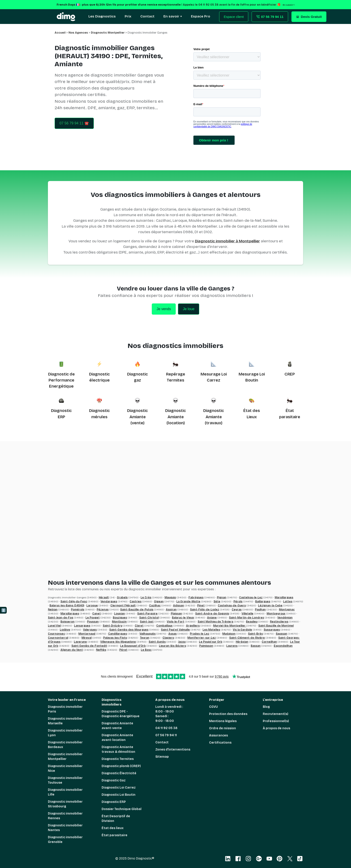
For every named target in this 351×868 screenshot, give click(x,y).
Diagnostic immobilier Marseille (65, 721)
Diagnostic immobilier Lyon (65, 733)
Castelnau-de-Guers (232, 606)
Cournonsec (56, 634)
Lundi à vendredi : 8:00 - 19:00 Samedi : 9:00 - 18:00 (169, 714)
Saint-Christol (149, 618)
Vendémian (285, 618)
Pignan (222, 597)
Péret (123, 650)
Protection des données (228, 714)
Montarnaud (87, 634)
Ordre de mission (223, 728)
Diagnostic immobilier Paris (65, 709)
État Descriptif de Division (116, 819)
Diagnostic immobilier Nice (65, 768)
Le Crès (146, 597)
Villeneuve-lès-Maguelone (118, 642)
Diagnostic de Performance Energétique (61, 380)
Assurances (218, 735)
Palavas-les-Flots (115, 638)
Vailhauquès (148, 634)
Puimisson (206, 646)
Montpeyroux (276, 614)
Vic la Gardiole (242, 630)
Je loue (189, 309)
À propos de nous (276, 728)
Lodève (65, 630)
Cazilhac (155, 606)
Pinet (201, 606)
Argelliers (193, 626)
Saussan (281, 634)
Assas (172, 634)
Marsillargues (284, 597)
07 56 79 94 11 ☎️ (74, 123)
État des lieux (113, 828)
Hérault (104, 597)
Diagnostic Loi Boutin (119, 795)
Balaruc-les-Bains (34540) (67, 606)
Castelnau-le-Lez (251, 597)
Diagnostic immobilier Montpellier (65, 757)
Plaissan (176, 614)
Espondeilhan (283, 646)
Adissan (179, 606)
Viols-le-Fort (175, 622)
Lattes (288, 601)
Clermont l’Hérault (123, 606)
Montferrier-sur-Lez (202, 638)
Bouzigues (120, 618)
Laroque (92, 606)
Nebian (53, 610)
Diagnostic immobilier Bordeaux (65, 745)
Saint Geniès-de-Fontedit (89, 646)
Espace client (234, 17)
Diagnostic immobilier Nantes (65, 828)
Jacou (182, 642)
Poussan (93, 622)
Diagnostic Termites (118, 759)
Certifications (220, 743)
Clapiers (168, 638)
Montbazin (119, 622)
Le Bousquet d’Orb (133, 646)
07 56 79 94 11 (166, 735)
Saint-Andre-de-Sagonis (212, 614)
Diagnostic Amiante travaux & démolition (118, 749)
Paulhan (260, 610)
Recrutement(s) (276, 714)
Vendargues (109, 601)
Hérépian (242, 642)
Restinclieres (279, 622)
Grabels (122, 597)
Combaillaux (164, 626)
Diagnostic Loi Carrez (119, 788)
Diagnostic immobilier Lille (65, 792)
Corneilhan (269, 642)
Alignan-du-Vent (72, 650)
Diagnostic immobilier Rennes (65, 816)
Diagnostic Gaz (114, 780)
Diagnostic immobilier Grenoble (65, 840)
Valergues (90, 630)
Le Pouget (93, 618)
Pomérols (78, 610)
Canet (96, 614)
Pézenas (103, 610)
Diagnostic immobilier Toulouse (65, 780)
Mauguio (170, 597)
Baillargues (263, 601)
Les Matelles (211, 630)
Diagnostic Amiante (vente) (137, 417)
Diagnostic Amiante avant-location (117, 738)
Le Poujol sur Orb (211, 642)
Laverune (80, 642)
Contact (162, 742)
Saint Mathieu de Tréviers (215, 622)
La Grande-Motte (188, 601)
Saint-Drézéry (112, 626)
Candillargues (118, 634)
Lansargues (82, 626)
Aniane (212, 618)
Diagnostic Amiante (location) (175, 417)
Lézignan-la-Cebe (270, 606)
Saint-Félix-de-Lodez (205, 610)
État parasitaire (115, 835)
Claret (139, 626)
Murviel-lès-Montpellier (230, 626)
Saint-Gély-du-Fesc (74, 601)
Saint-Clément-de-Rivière (247, 638)
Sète (217, 601)
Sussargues (272, 630)
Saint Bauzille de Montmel (276, 626)
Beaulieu (252, 622)
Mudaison (229, 634)
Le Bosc (146, 650)
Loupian (120, 614)
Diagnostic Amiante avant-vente (117, 726)
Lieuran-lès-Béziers (172, 646)
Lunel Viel (54, 626)
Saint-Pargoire (147, 614)
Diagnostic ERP (114, 802)
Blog (266, 707)
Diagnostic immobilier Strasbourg (65, 804)
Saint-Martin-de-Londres (246, 618)
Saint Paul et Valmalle (175, 630)
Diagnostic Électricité (119, 773)
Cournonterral (58, 638)
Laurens (232, 646)
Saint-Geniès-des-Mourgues (129, 630)
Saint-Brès (255, 634)
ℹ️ (4, 610)
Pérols (238, 601)
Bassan (256, 646)
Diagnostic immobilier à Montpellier (227, 241)
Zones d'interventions (173, 750)
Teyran (145, 638)
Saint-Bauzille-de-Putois (137, 610)
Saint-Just (147, 622)
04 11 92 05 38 (166, 728)
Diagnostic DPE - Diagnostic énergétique (121, 714)
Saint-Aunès (157, 642)
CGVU (213, 707)
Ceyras (237, 610)
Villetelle (247, 614)
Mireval (87, 638)
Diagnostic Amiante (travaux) (214, 417)
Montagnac (287, 610)
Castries (136, 601)
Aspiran (171, 610)
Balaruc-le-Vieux (183, 618)
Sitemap (162, 757)
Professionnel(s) (276, 721)
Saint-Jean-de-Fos (61, 618)
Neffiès (101, 650)
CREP (290, 374)
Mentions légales (223, 721)
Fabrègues (196, 597)
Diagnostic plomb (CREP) (121, 766)
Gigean (159, 601)
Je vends (164, 309)
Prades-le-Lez (200, 634)
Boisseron (67, 622)
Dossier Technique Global (122, 809)
